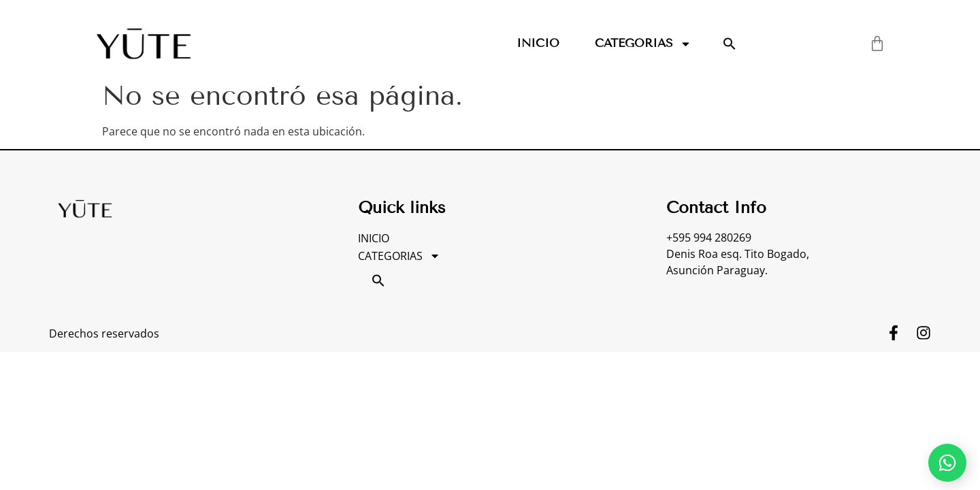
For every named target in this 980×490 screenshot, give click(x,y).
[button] (730, 44)
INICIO (538, 43)
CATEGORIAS (643, 44)
